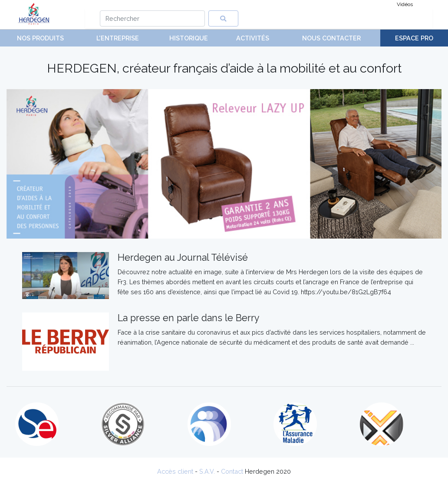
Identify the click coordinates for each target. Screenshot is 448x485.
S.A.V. (207, 471)
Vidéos (405, 4)
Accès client (175, 471)
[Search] (152, 18)
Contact (232, 471)
